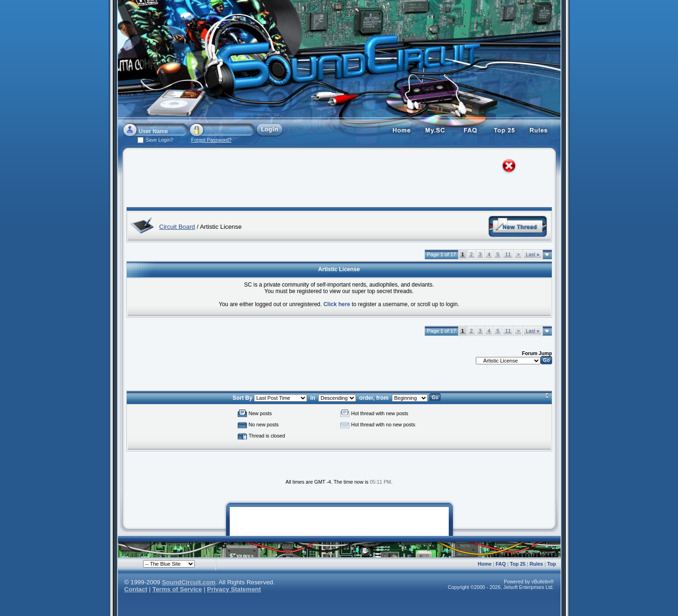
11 (508, 254)
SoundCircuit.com (188, 582)
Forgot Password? (211, 140)
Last (532, 254)
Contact (136, 589)
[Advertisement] (330, 179)
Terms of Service (177, 589)
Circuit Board (177, 227)
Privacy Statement (234, 589)
